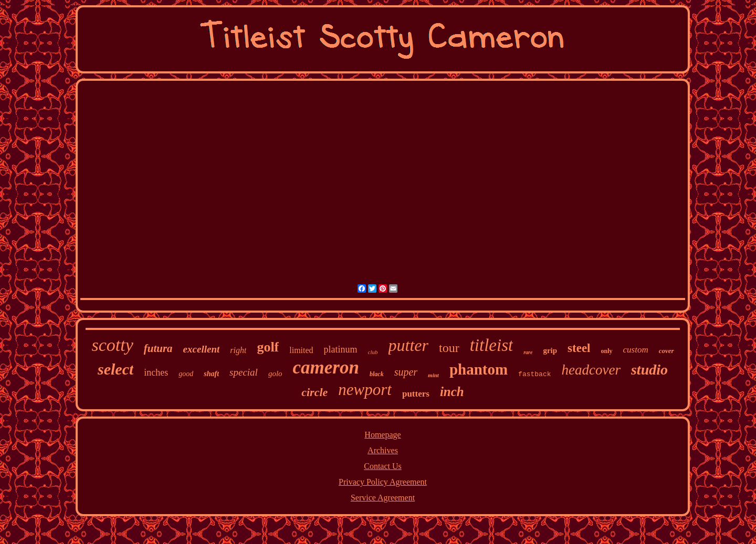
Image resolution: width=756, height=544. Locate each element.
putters (416, 394)
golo (275, 374)
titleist (492, 345)
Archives (383, 450)
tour (449, 348)
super (406, 372)
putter (408, 345)
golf (268, 347)
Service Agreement (383, 498)
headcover (591, 370)
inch (452, 392)
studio (649, 370)
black (377, 374)
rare (528, 352)
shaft (211, 374)
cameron (326, 367)
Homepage (382, 435)
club (373, 352)
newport (365, 390)
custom (636, 350)
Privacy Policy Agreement (383, 482)
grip (550, 350)
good (186, 374)
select (115, 369)
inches (156, 372)
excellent (202, 349)
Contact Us (383, 466)
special (244, 372)
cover (666, 351)
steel (579, 348)
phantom (479, 369)
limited (301, 350)
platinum (341, 349)
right (238, 350)
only (606, 351)
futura (158, 348)
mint (433, 375)
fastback (534, 374)
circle (314, 392)
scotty (112, 345)
